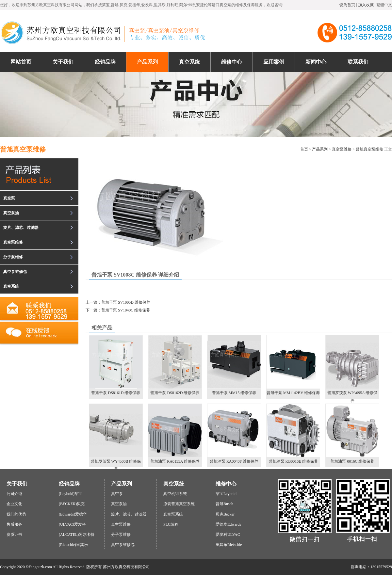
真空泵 (9, 198)
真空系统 (11, 286)
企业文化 (14, 504)
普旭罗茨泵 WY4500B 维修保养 (116, 436)
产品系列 (320, 149)
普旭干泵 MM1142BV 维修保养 (293, 365)
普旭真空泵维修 (369, 149)
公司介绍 (14, 494)
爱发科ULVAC (228, 535)
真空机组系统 (175, 494)
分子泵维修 (13, 257)
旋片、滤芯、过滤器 (21, 228)
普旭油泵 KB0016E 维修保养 (293, 434)
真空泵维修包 (15, 272)
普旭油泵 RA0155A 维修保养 (175, 434)
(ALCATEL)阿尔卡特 (77, 535)
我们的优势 (16, 514)
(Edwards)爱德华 (73, 514)
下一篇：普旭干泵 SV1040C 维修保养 (118, 310)
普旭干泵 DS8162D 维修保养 (175, 365)
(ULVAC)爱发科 (72, 524)
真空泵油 (11, 213)
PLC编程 (171, 524)
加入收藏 (366, 5)
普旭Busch (224, 504)
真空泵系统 (173, 514)
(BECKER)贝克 (72, 504)
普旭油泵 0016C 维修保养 (352, 434)
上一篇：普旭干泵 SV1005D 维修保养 (118, 302)
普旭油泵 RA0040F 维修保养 (234, 434)
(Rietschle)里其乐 (73, 545)
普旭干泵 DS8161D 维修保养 (116, 365)
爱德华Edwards (228, 524)
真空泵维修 (342, 149)
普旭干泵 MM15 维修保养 (234, 365)
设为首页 (347, 5)
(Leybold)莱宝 (71, 494)
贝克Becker (225, 514)
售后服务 (14, 524)
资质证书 (14, 535)
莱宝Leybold (226, 494)
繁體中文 (384, 5)
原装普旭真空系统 (179, 504)
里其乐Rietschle (229, 545)
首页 (304, 149)
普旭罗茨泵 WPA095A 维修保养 (352, 367)
